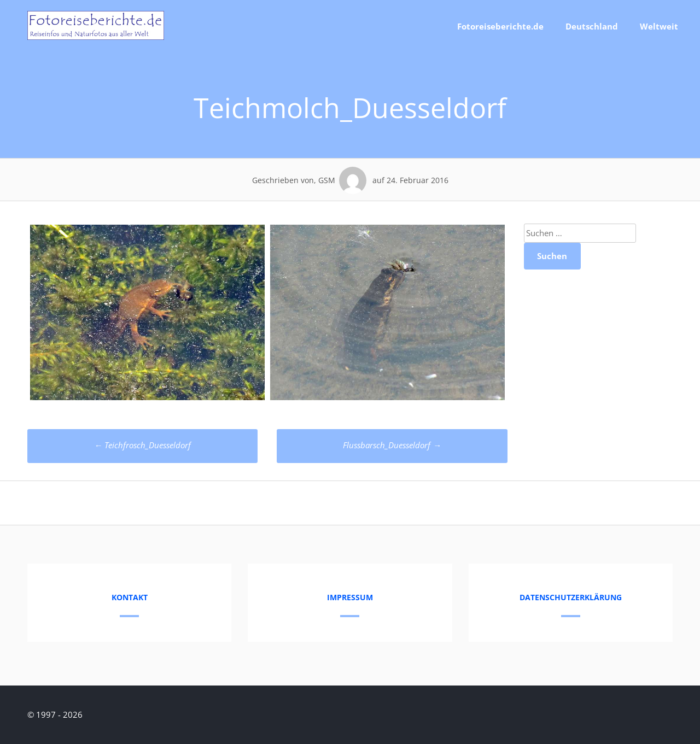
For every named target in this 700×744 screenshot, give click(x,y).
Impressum (350, 597)
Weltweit (659, 26)
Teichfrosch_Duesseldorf (142, 445)
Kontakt (130, 597)
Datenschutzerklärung (571, 597)
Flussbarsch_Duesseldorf (392, 445)
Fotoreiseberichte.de (500, 26)
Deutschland (592, 26)
